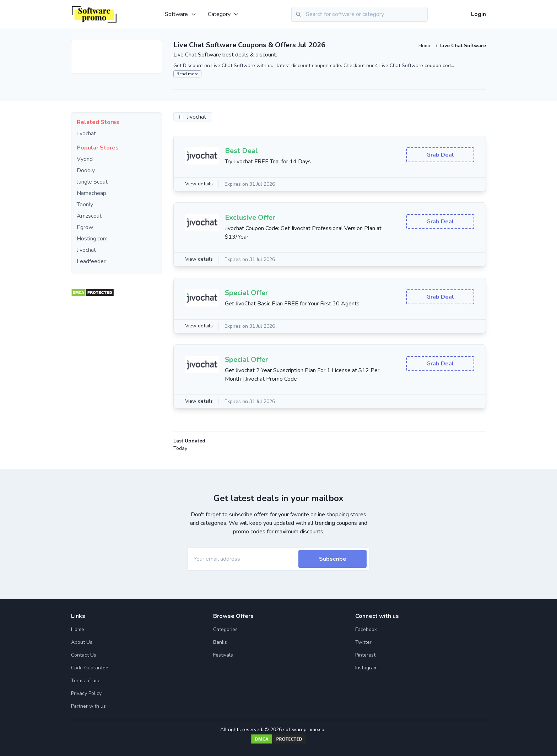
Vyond (85, 159)
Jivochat (86, 134)
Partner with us (88, 706)
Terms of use (86, 681)
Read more (187, 74)
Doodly (86, 170)
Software (181, 14)
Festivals (223, 655)
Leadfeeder (91, 261)
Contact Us (84, 655)
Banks (220, 642)
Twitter (363, 642)
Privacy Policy (86, 693)
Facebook (366, 629)
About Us (82, 642)
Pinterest (365, 655)
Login (478, 14)
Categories (225, 629)
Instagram (366, 668)
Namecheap (91, 193)
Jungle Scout (92, 182)
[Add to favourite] (156, 46)
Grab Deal (440, 155)
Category (223, 14)
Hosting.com (92, 239)
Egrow (85, 227)
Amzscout (89, 216)
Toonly (85, 205)
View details (199, 184)
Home (426, 46)
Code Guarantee (90, 668)
